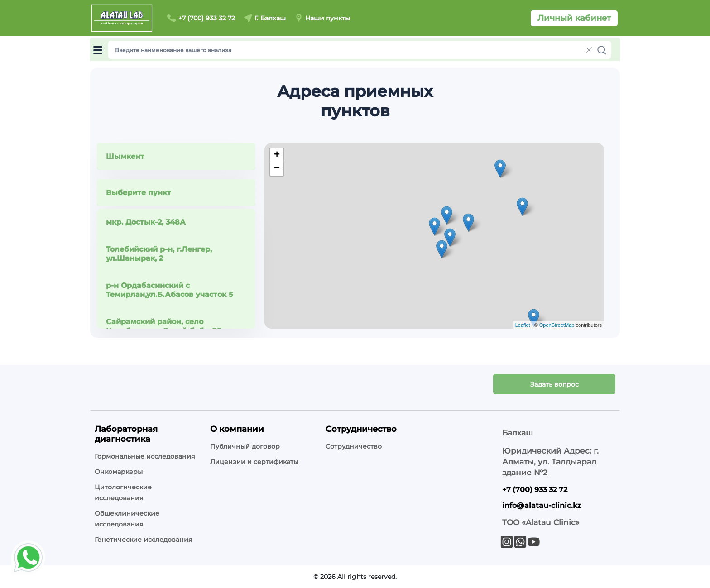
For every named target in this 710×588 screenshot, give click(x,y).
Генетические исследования (144, 540)
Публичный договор (245, 446)
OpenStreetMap (557, 325)
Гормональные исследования (145, 456)
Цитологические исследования (123, 492)
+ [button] (277, 155)
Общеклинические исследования (127, 519)
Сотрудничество (354, 446)
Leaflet (523, 325)
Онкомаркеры (119, 472)
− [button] (277, 169)
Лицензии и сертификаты (254, 462)
